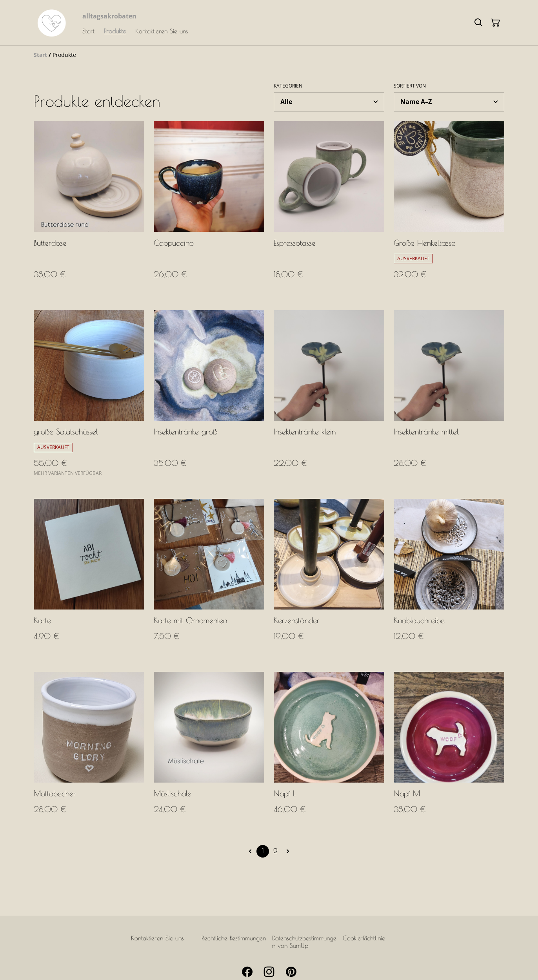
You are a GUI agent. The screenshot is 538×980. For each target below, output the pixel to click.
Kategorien (288, 86)
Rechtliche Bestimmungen (234, 938)
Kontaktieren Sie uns (157, 938)
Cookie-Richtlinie (364, 938)
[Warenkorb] (496, 23)
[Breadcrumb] (269, 55)
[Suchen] (478, 23)
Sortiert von (410, 86)
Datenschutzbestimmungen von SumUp (304, 942)
